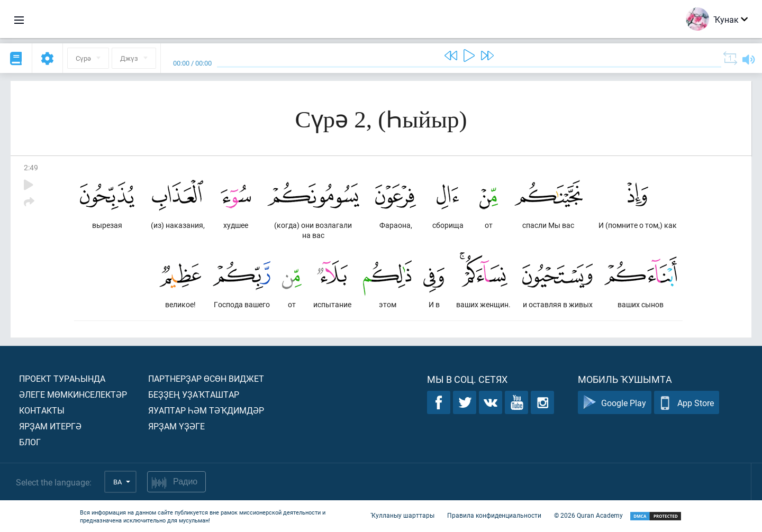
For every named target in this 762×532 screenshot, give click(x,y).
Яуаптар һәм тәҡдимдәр (206, 410)
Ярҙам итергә (50, 426)
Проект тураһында (62, 378)
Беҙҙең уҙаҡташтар (194, 394)
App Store (687, 403)
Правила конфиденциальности (494, 515)
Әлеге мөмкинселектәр (73, 394)
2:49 (31, 167)
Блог (30, 442)
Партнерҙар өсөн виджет (206, 378)
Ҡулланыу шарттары (402, 515)
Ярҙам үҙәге (176, 426)
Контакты (42, 410)
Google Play (615, 403)
